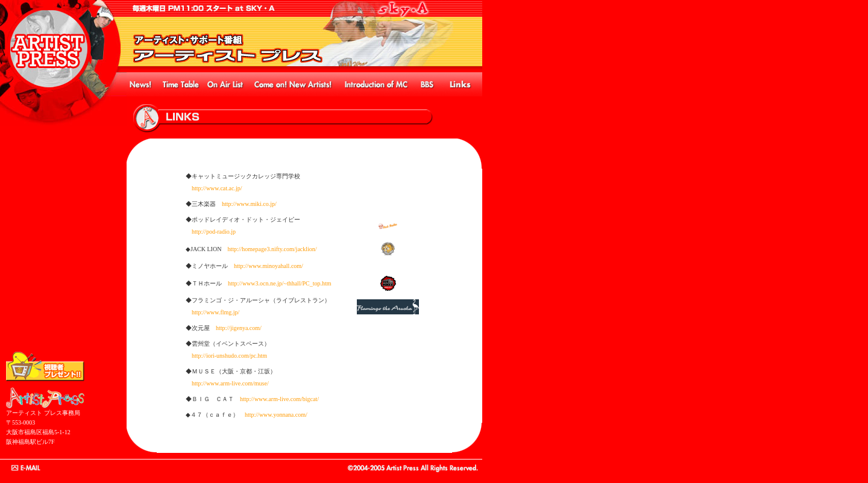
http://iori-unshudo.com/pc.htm (229, 356)
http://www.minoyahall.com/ (269, 266)
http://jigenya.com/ (239, 328)
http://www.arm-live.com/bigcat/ (279, 399)
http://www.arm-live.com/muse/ (230, 383)
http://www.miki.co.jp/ (249, 204)
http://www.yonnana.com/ (276, 415)
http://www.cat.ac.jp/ (217, 188)
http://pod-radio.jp (214, 232)
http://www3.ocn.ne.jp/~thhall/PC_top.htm (280, 283)
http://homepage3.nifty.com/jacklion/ (272, 249)
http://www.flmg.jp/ (215, 312)
